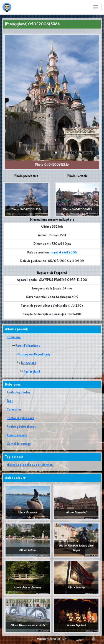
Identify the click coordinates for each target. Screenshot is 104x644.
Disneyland (29, 363)
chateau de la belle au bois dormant (30, 465)
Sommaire (14, 337)
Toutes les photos (18, 392)
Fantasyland (32, 372)
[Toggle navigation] (96, 7)
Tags (10, 401)
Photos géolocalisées (21, 427)
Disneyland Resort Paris (34, 355)
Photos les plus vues (20, 418)
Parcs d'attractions (28, 346)
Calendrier (14, 410)
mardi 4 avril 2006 (64, 253)
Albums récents (17, 435)
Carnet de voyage (19, 444)
